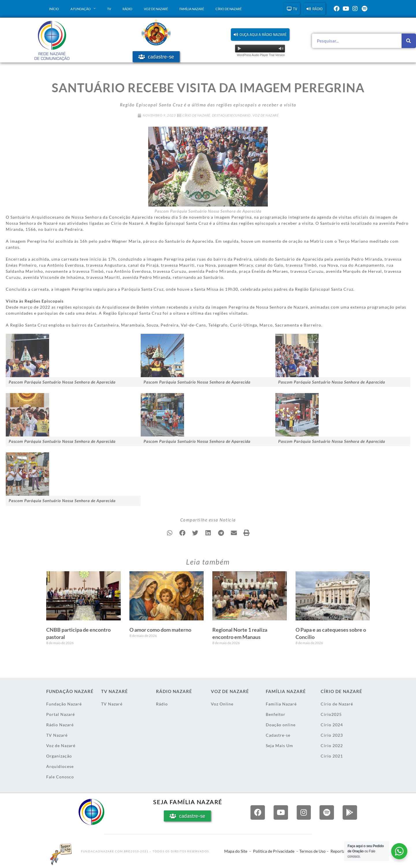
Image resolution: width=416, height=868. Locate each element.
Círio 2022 (332, 746)
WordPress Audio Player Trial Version (261, 55)
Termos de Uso (312, 851)
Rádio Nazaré (60, 725)
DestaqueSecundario (231, 115)
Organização (59, 756)
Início (54, 9)
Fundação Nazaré (64, 704)
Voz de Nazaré (156, 9)
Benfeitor (276, 714)
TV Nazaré (57, 735)
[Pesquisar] (409, 41)
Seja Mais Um (279, 746)
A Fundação (83, 9)
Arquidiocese (60, 766)
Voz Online (222, 704)
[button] (260, 35)
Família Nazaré (192, 9)
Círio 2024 (332, 725)
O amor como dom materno (160, 630)
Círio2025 (331, 714)
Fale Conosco (60, 777)
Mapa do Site (236, 851)
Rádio (127, 9)
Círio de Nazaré (229, 9)
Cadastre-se (278, 735)
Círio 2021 (332, 756)
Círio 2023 (332, 735)
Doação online (281, 725)
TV (109, 9)
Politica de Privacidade (274, 851)
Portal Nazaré (61, 714)
